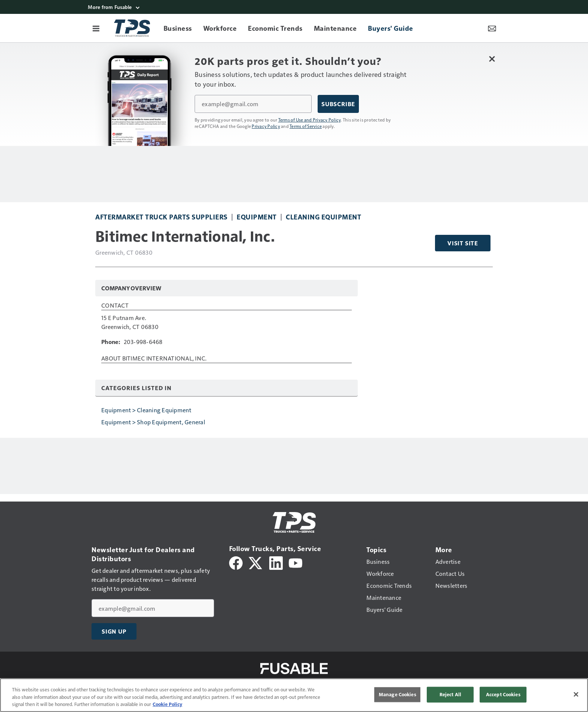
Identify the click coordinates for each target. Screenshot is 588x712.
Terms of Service (306, 126)
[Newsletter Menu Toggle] (492, 28)
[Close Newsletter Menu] (492, 59)
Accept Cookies (503, 694)
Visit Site (463, 243)
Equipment (257, 217)
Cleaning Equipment (323, 217)
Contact (115, 306)
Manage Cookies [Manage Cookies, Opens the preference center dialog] (397, 694)
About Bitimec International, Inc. (154, 359)
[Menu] (96, 28)
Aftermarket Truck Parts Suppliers (161, 217)
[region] (294, 695)
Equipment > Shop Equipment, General (153, 422)
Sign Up (114, 631)
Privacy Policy (266, 126)
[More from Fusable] (294, 7)
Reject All (450, 694)
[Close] (576, 694)
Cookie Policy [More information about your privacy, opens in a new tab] (167, 704)
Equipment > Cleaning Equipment (146, 410)
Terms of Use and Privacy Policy (310, 120)
